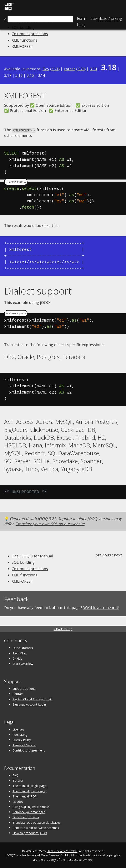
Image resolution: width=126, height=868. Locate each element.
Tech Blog (20, 653)
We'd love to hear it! (101, 607)
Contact (18, 694)
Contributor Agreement (29, 750)
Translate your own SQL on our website (50, 523)
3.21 (55, 69)
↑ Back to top (63, 629)
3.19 (93, 69)
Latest (69, 69)
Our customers (23, 648)
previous (103, 555)
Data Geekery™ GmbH (62, 851)
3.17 (8, 75)
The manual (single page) (30, 786)
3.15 (30, 75)
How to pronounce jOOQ (30, 833)
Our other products (26, 817)
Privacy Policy (22, 740)
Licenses (18, 729)
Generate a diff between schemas (36, 827)
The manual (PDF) (25, 796)
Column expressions (30, 34)
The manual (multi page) (29, 791)
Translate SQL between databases (36, 822)
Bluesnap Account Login (29, 704)
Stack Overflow (23, 663)
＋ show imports (16, 181)
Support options (24, 688)
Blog (81, 25)
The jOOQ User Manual (32, 556)
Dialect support (38, 291)
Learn (82, 18)
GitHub (17, 658)
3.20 (81, 69)
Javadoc (18, 801)
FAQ (15, 775)
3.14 (41, 75)
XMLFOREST (22, 46)
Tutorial (18, 780)
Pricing (106, 18)
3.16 (19, 75)
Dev (46, 69)
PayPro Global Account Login (32, 699)
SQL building (23, 562)
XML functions (24, 40)
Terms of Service (24, 745)
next (118, 555)
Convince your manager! (29, 812)
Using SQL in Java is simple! (31, 807)
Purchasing (20, 734)
